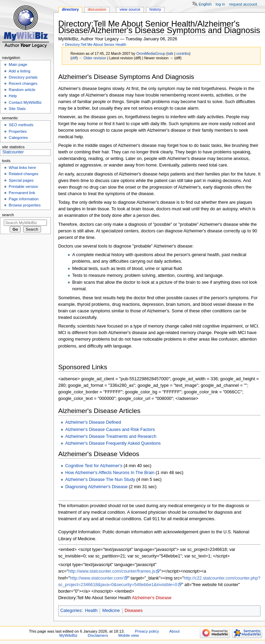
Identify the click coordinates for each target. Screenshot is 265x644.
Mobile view (129, 635)
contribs (183, 53)
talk (171, 53)
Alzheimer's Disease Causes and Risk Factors (110, 430)
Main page (18, 64)
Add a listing (19, 71)
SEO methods (21, 125)
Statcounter (13, 152)
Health (91, 611)
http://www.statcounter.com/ (96, 578)
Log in (220, 4)
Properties (18, 131)
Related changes (23, 174)
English (205, 4)
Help (13, 96)
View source (130, 9)
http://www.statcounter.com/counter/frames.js (111, 571)
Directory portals (23, 77)
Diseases (134, 611)
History (155, 9)
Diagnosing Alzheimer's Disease (96, 487)
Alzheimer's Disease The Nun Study (100, 480)
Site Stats (17, 109)
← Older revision (92, 58)
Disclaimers (98, 635)
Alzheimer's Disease (152, 598)
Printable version (23, 187)
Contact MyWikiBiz (25, 102)
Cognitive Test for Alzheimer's (94, 466)
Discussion (97, 9)
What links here (22, 168)
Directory (70, 9)
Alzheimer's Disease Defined (93, 422)
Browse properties (24, 205)
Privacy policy (147, 631)
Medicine (111, 611)
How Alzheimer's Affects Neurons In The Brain (110, 473)
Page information (24, 199)
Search (8, 215)
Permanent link (22, 193)
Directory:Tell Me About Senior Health (95, 44)
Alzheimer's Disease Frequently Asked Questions (113, 443)
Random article (22, 90)
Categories (71, 611)
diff (74, 58)
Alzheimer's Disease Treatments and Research (111, 436)
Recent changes (23, 83)
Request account (243, 4)
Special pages (21, 180)
